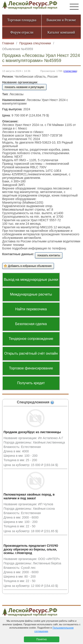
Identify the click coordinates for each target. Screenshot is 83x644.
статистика (70, 71)
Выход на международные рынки (31, 280)
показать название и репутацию (24, 87)
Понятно (41, 639)
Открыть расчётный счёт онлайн (31, 353)
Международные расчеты (31, 294)
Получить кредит (31, 383)
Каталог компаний (61, 32)
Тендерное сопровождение (31, 339)
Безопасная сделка (31, 324)
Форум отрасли (22, 32)
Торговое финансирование (31, 368)
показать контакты (49, 255)
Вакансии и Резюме (61, 20)
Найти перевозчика (31, 309)
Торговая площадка (22, 20)
